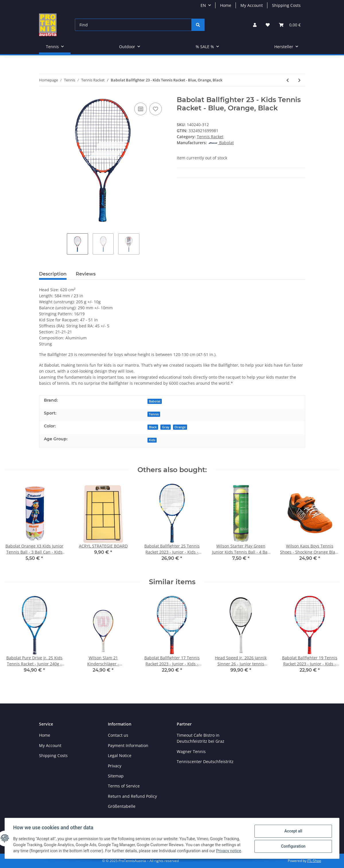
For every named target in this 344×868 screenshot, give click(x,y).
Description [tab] (53, 274)
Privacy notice (229, 851)
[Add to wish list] (156, 109)
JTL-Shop (314, 861)
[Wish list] (268, 25)
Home (226, 5)
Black (153, 427)
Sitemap (116, 776)
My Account (252, 5)
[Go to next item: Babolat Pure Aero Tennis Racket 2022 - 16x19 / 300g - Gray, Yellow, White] (299, 80)
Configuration (292, 846)
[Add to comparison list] (141, 109)
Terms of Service (124, 786)
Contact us (118, 735)
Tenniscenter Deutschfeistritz (205, 762)
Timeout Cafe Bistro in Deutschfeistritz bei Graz (201, 738)
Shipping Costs (286, 5)
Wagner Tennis (191, 751)
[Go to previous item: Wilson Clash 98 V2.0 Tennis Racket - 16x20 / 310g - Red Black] (288, 80)
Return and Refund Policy (132, 796)
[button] (255, 25)
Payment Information (128, 745)
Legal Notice (120, 755)
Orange (180, 427)
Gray (166, 427)
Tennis (154, 414)
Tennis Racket (210, 137)
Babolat (155, 401)
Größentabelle (122, 806)
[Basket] (290, 25)
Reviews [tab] (86, 274)
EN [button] (203, 5)
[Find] (133, 25)
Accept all (292, 831)
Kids (152, 440)
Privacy (115, 766)
